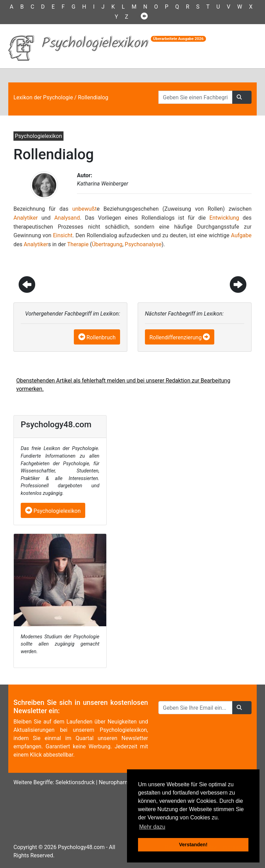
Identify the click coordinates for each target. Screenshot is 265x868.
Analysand (67, 218)
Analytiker (26, 218)
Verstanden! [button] (193, 845)
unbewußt (84, 209)
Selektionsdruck (75, 782)
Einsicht (63, 235)
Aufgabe (241, 235)
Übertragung (107, 244)
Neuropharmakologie (124, 782)
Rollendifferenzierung (175, 337)
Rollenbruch (101, 337)
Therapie (78, 244)
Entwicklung (224, 218)
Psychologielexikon (53, 511)
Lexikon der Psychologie (43, 97)
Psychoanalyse (143, 244)
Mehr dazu (152, 827)
